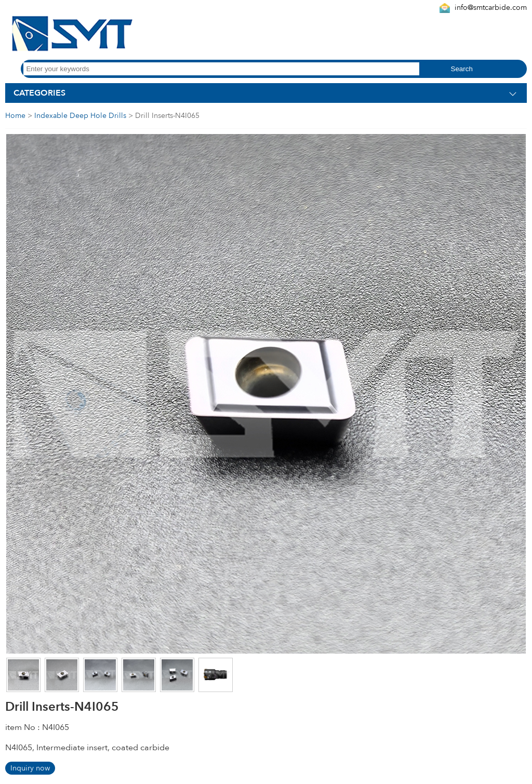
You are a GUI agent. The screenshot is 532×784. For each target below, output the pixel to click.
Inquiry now (30, 768)
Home (15, 116)
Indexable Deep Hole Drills (80, 116)
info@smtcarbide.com (491, 8)
